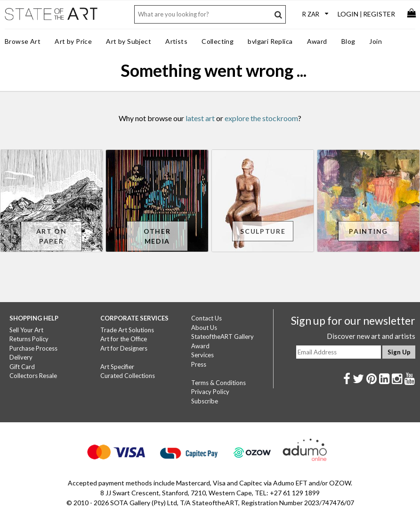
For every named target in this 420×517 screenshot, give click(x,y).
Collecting (218, 41)
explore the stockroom (261, 118)
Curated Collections (128, 376)
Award (317, 41)
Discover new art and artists (371, 336)
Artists (176, 41)
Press (199, 364)
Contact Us (206, 318)
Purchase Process (33, 348)
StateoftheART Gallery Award (222, 341)
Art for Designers (124, 348)
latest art (200, 118)
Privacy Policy (210, 392)
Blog (348, 41)
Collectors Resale (33, 376)
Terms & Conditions (218, 383)
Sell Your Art (26, 330)
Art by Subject (129, 41)
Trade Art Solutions (127, 330)
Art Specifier (117, 367)
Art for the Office (124, 339)
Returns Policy (29, 339)
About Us (204, 328)
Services (202, 355)
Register (379, 14)
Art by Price (73, 41)
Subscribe (205, 401)
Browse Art (23, 41)
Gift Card (22, 367)
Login (348, 14)
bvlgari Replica (270, 41)
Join (376, 41)
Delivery (21, 357)
